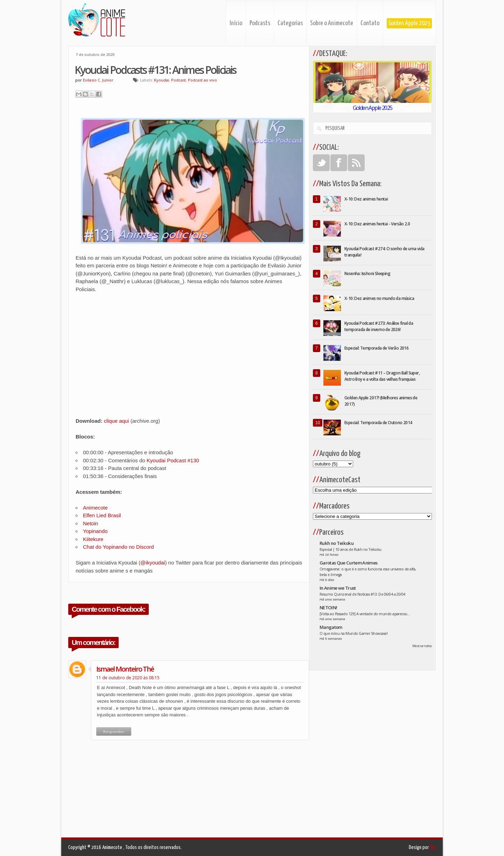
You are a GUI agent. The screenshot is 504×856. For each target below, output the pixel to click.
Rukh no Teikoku (337, 543)
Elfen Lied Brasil (102, 515)
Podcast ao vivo (202, 80)
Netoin (90, 523)
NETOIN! (328, 608)
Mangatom (331, 627)
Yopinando (95, 531)
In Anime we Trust (338, 588)
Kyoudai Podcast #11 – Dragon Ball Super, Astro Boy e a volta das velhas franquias (382, 376)
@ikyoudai (153, 563)
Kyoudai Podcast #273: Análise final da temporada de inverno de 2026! (379, 326)
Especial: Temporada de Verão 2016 (376, 348)
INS (433, 847)
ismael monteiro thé (125, 669)
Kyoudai (162, 80)
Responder (114, 731)
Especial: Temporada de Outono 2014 (378, 423)
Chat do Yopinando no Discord (118, 547)
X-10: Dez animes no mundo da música (379, 298)
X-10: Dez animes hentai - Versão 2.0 (377, 224)
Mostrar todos (422, 646)
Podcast (178, 80)
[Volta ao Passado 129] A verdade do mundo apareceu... (365, 614)
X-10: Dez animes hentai (366, 199)
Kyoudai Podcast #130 (173, 460)
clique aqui (117, 421)
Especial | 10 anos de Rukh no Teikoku (351, 549)
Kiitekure (93, 539)
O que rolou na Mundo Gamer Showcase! (353, 633)
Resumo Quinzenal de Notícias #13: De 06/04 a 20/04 (362, 594)
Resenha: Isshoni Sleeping (367, 273)
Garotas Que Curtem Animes (349, 563)
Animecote (95, 508)
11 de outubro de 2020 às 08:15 (128, 678)
